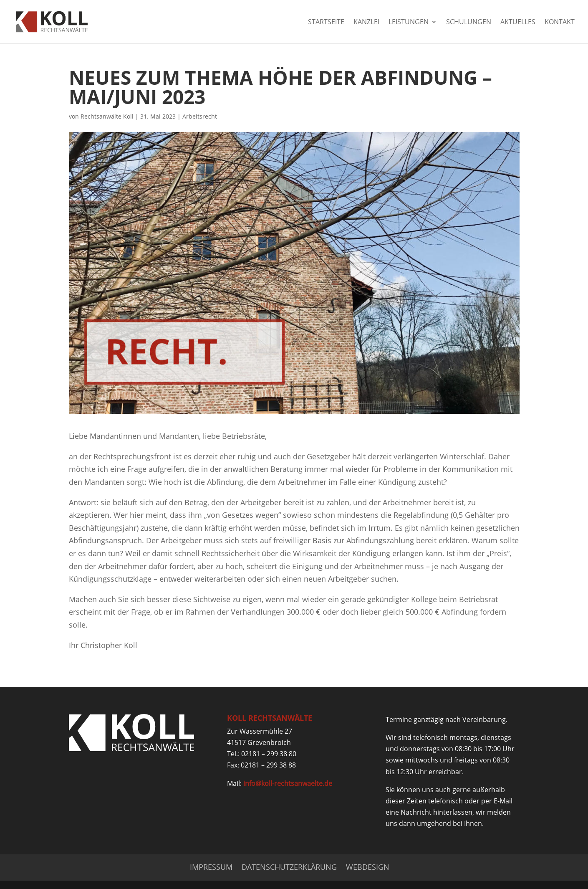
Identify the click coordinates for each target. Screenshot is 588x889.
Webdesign (368, 867)
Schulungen (469, 23)
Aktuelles (518, 23)
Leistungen (409, 23)
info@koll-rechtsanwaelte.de (288, 783)
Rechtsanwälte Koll (107, 116)
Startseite (326, 23)
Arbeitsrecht (200, 116)
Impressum (211, 867)
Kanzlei (366, 23)
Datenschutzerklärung (289, 867)
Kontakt (560, 23)
